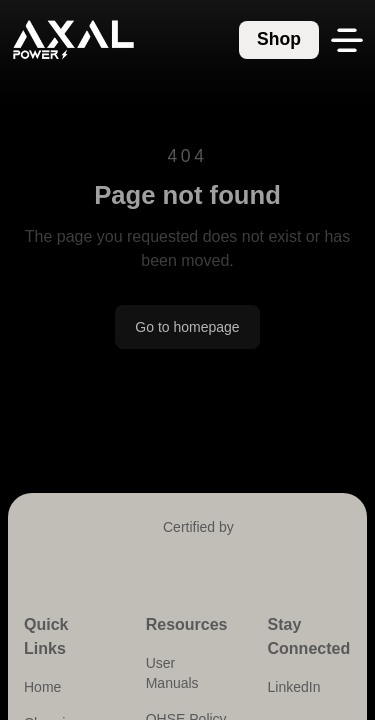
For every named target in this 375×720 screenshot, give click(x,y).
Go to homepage (187, 327)
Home (42, 687)
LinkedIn (294, 687)
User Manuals (172, 673)
